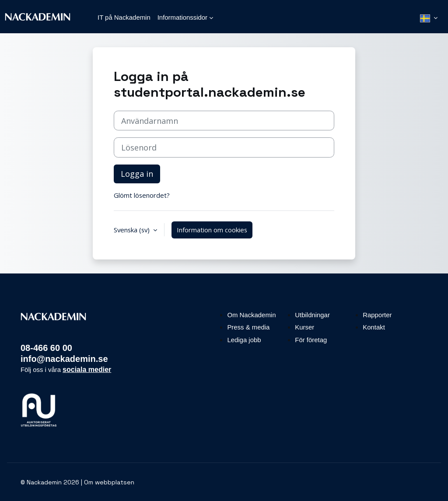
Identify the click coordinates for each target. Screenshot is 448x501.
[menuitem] (429, 18)
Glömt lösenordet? (142, 195)
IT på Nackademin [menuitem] (124, 17)
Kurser (304, 327)
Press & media (248, 327)
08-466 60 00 (46, 348)
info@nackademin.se (64, 359)
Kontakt (374, 327)
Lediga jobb (244, 340)
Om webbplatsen (109, 482)
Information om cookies (212, 230)
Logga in (137, 174)
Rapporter (377, 315)
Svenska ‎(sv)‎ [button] (133, 230)
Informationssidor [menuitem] (182, 17)
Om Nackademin (251, 315)
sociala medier (87, 370)
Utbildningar (312, 315)
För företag (311, 340)
